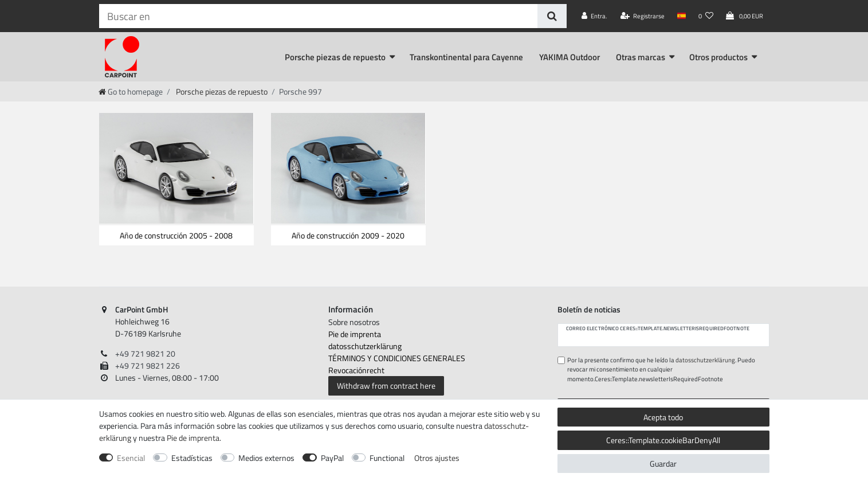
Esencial (131, 458)
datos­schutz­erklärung (365, 346)
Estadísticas (192, 458)
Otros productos (718, 57)
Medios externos (266, 458)
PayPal (332, 458)
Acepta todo (663, 417)
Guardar (663, 464)
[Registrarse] (643, 16)
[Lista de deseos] (706, 16)
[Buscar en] (552, 16)
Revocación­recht (356, 370)
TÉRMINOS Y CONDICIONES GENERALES (397, 358)
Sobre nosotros (354, 322)
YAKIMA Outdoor (569, 57)
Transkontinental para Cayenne (466, 57)
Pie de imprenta (355, 334)
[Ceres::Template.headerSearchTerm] (318, 16)
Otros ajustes (437, 458)
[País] (682, 16)
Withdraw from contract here (386, 386)
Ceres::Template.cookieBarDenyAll (663, 440)
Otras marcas (641, 57)
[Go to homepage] (131, 91)
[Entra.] (594, 16)
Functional (387, 458)
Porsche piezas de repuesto (335, 57)
